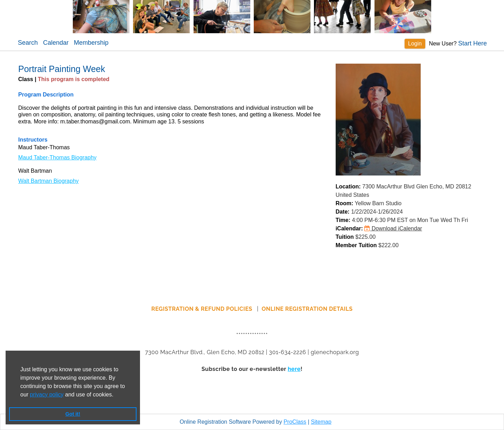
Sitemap (321, 422)
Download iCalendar (393, 228)
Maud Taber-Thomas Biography (57, 157)
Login (415, 44)
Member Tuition (356, 245)
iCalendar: (349, 228)
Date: (343, 212)
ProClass (295, 422)
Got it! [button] (73, 414)
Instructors (33, 140)
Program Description (46, 95)
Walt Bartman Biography (48, 181)
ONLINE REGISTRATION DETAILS (307, 309)
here (294, 369)
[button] (116, 395)
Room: (345, 203)
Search (28, 43)
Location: (348, 187)
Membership (91, 43)
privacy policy (47, 395)
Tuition (345, 237)
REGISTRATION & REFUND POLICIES (202, 309)
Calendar (56, 43)
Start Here (472, 43)
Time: (343, 220)
